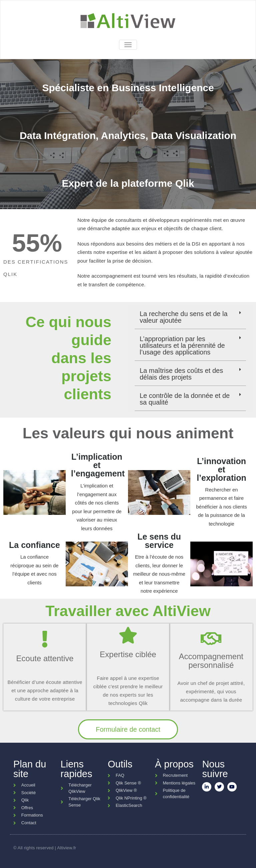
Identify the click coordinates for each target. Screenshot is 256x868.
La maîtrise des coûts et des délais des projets (181, 374)
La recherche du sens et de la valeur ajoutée (184, 317)
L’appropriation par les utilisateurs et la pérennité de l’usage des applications (182, 345)
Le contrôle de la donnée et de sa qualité (185, 399)
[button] (190, 317)
